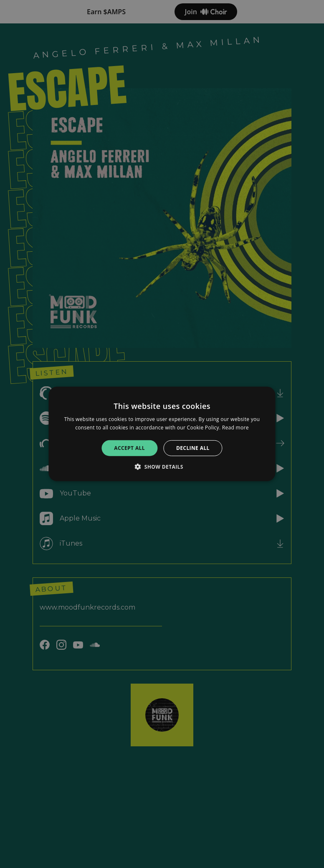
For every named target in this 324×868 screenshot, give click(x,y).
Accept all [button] (129, 448)
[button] (162, 467)
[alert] (162, 434)
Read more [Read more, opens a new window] (235, 428)
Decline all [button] (193, 448)
